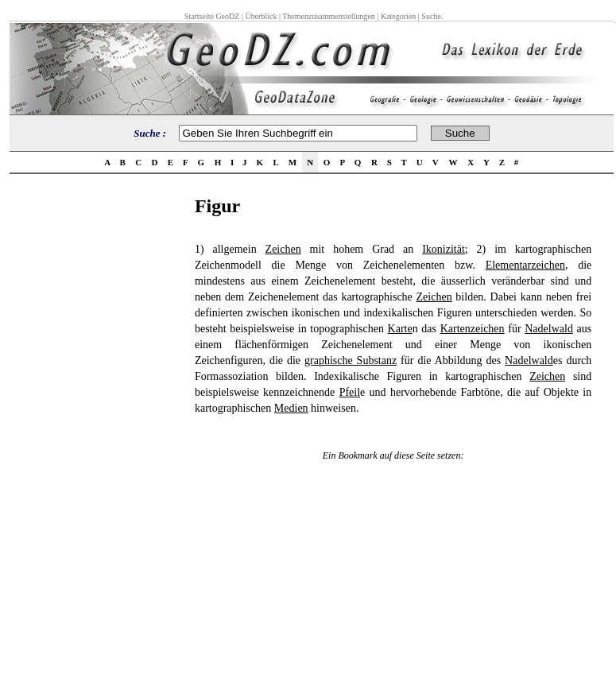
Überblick (261, 16)
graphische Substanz (351, 360)
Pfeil (350, 392)
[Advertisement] (97, 434)
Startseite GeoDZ (212, 16)
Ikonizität (444, 249)
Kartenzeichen (473, 329)
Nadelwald (549, 329)
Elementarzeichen (525, 265)
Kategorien (398, 16)
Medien (291, 408)
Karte (400, 329)
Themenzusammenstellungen (329, 16)
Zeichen (283, 249)
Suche (431, 16)
